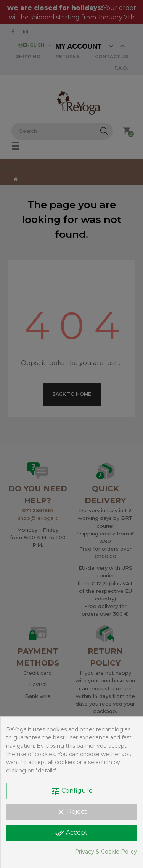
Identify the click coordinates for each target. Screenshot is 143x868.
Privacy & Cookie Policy (106, 852)
